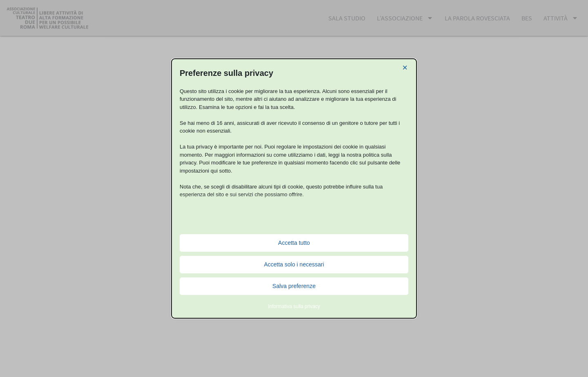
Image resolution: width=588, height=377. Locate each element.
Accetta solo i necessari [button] (294, 264)
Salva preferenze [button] (294, 286)
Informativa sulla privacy (294, 306)
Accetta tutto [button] (294, 243)
